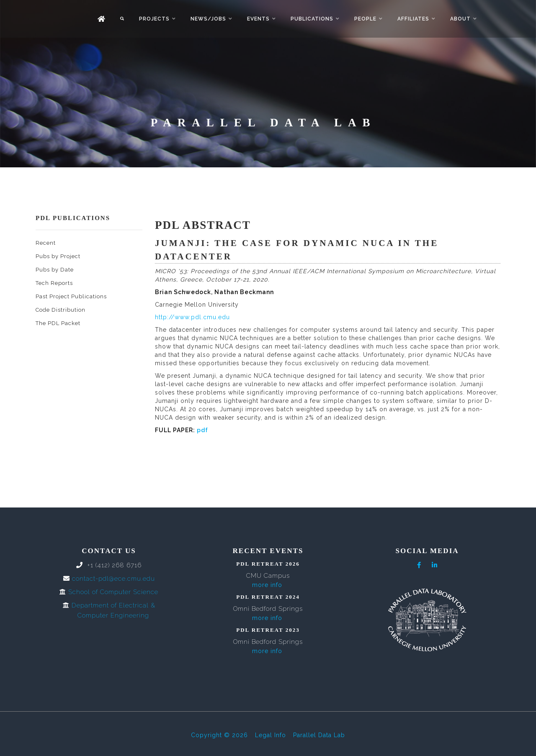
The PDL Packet (58, 323)
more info (267, 585)
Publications (312, 19)
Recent (46, 243)
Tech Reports (54, 283)
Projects (154, 19)
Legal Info (271, 735)
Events (258, 19)
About (460, 19)
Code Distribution (61, 310)
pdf (202, 430)
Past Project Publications (71, 296)
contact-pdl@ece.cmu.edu (113, 579)
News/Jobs (208, 19)
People (365, 19)
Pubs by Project (58, 256)
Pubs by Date (55, 270)
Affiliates (413, 19)
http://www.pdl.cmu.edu (192, 317)
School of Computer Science (113, 592)
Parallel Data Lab (319, 735)
